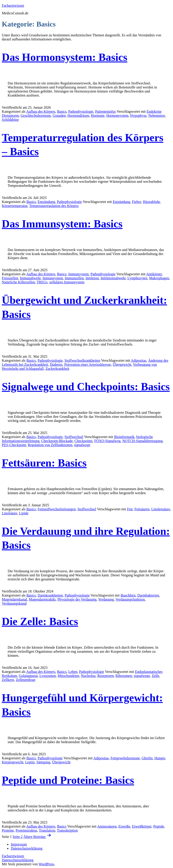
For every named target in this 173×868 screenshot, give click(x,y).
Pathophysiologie (81, 111)
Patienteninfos (105, 111)
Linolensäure (161, 509)
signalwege (82, 445)
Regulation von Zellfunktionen (50, 445)
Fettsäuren (142, 509)
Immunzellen (74, 278)
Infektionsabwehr (113, 278)
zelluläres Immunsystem (67, 282)
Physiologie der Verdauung (77, 599)
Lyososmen (48, 676)
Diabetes (56, 365)
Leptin (30, 762)
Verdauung (106, 599)
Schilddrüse (10, 120)
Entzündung (46, 202)
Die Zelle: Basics (40, 621)
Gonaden (59, 116)
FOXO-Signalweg (107, 441)
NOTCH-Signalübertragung (142, 441)
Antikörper (154, 274)
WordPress (46, 864)
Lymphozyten (137, 278)
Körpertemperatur (15, 206)
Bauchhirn (128, 595)
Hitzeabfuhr (151, 202)
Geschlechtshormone (36, 116)
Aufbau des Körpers (41, 111)
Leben (73, 672)
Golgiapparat (28, 676)
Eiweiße (124, 826)
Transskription (67, 830)
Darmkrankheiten (50, 595)
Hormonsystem (117, 116)
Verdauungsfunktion (130, 599)
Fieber (137, 202)
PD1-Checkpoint (14, 445)
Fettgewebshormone (125, 758)
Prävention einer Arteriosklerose (88, 365)
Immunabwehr (30, 278)
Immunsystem (79, 274)
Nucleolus (88, 676)
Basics (62, 111)
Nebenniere (157, 116)
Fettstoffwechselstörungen (57, 509)
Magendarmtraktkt (42, 599)
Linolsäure (9, 513)
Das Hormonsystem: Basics (65, 57)
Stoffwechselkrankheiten (82, 360)
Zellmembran (25, 680)
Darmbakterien (148, 595)
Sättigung (43, 762)
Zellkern (8, 680)
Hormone (98, 116)
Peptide (159, 826)
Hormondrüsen (78, 116)
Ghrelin (147, 758)
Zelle (156, 676)
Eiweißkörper (142, 826)
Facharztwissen (13, 6)
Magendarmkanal (14, 599)
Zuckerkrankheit (57, 369)
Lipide (24, 513)
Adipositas (139, 360)
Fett (130, 509)
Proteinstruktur (26, 830)
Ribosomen (124, 676)
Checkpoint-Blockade (57, 441)
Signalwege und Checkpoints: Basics (86, 387)
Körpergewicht (13, 762)
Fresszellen (10, 278)
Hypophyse (138, 116)
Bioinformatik (124, 437)
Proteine (8, 830)
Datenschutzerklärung (18, 860)
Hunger (160, 758)
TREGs (42, 282)
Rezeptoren (106, 676)
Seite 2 (18, 837)
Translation (47, 830)
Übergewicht (122, 365)
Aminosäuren (107, 826)
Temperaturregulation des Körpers (54, 206)
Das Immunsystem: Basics (62, 224)
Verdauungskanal (14, 603)
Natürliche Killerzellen (18, 282)
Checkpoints (84, 441)
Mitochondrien (68, 676)
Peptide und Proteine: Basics (68, 780)
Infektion (92, 278)
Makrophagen (159, 278)
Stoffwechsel (74, 437)
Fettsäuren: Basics (44, 463)
